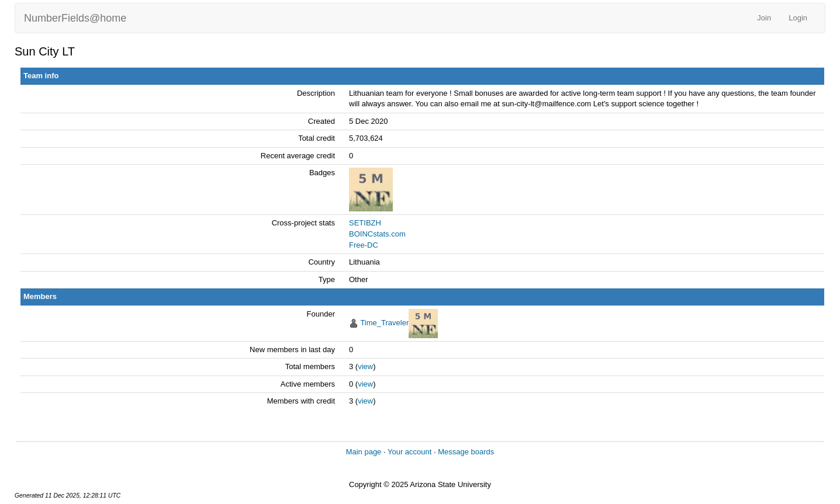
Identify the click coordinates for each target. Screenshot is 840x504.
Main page (364, 452)
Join (764, 18)
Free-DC (364, 245)
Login (798, 18)
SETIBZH (365, 223)
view (365, 366)
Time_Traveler (384, 323)
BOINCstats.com (377, 234)
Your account (409, 452)
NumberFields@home (75, 18)
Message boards (466, 452)
